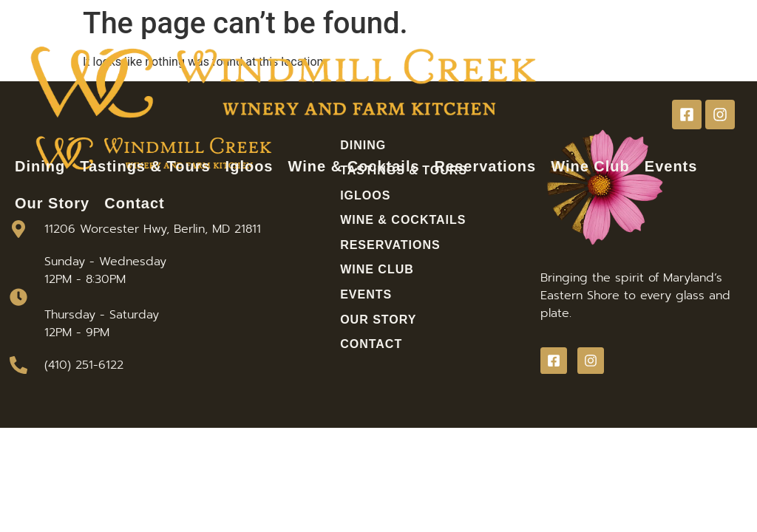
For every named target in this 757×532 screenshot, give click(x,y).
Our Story (52, 203)
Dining (40, 166)
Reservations (486, 166)
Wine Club (590, 166)
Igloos (249, 166)
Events (671, 166)
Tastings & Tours (145, 166)
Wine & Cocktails (354, 166)
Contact (134, 203)
